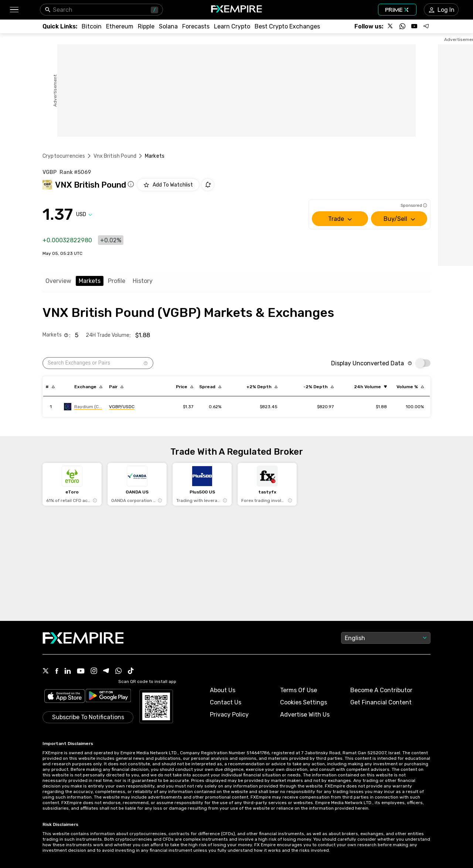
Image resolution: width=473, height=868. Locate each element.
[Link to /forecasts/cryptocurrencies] (196, 26)
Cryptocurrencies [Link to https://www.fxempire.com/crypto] (64, 156)
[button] (14, 10)
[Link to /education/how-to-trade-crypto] (232, 26)
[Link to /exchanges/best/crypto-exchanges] (287, 26)
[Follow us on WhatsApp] (402, 26)
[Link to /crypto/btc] (92, 26)
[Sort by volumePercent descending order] (410, 387)
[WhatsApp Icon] (119, 671)
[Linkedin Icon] (68, 671)
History (143, 281)
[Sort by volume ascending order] (370, 387)
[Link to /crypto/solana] (168, 26)
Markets (90, 281)
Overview (58, 281)
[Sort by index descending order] (50, 387)
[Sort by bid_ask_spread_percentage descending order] (210, 387)
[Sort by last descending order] (185, 387)
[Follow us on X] (391, 26)
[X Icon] (46, 671)
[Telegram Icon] (106, 671)
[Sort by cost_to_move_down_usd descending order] (319, 387)
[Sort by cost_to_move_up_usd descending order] (262, 387)
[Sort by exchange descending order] (88, 387)
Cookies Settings (304, 702)
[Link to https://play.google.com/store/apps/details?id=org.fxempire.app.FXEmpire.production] (108, 697)
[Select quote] (84, 214)
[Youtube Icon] (81, 672)
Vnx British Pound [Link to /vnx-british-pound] (115, 156)
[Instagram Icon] (94, 671)
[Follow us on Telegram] (426, 26)
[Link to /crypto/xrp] (146, 26)
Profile (117, 281)
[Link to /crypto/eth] (120, 26)
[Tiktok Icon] (131, 671)
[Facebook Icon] (57, 672)
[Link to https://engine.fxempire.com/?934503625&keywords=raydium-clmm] (83, 407)
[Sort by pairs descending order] (116, 387)
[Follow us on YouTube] (414, 26)
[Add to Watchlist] (168, 185)
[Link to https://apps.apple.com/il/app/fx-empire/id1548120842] (65, 697)
